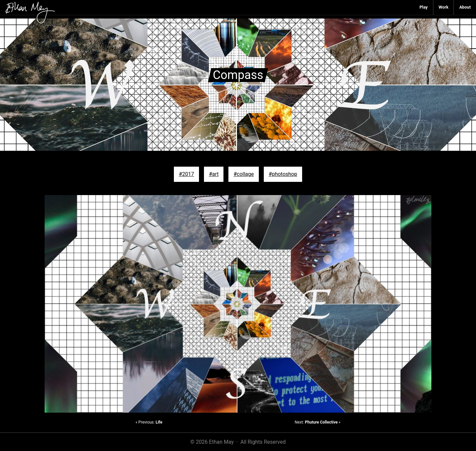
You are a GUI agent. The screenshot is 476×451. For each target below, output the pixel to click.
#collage (243, 174)
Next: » (318, 422)
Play (424, 7)
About (465, 7)
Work (444, 7)
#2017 (186, 174)
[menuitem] (424, 7)
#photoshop (283, 174)
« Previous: (149, 422)
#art (214, 174)
